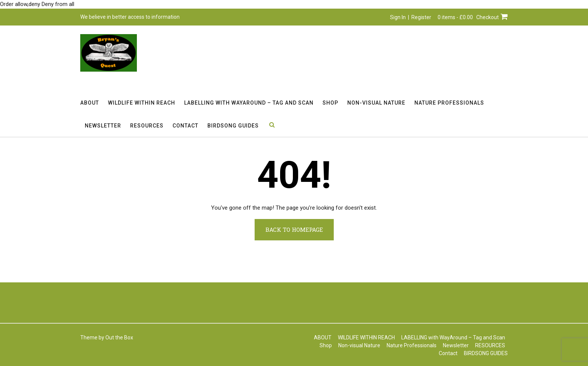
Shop (330, 103)
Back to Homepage (294, 229)
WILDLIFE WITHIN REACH (142, 103)
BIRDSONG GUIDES (233, 126)
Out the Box (119, 337)
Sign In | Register (411, 17)
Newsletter (103, 126)
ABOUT (90, 103)
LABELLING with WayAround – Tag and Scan (249, 103)
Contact (185, 126)
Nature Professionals (449, 103)
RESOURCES (147, 126)
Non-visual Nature (376, 103)
